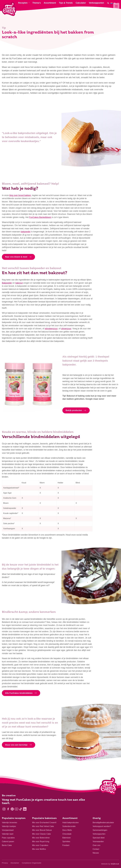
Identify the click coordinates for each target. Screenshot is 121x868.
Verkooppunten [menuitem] (96, 3)
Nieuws (96, 853)
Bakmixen (67, 838)
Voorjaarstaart (8, 830)
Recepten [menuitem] (23, 3)
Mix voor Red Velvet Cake (43, 826)
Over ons (96, 845)
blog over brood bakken (20, 197)
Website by (110, 864)
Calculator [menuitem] (81, 3)
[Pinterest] (12, 809)
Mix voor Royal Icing (41, 841)
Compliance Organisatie (32, 863)
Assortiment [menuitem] (50, 3)
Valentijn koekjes (9, 826)
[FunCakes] (9, 9)
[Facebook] (8, 809)
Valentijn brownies (10, 823)
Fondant (66, 845)
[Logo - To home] (108, 787)
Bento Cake (7, 845)
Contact (96, 849)
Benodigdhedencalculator (103, 823)
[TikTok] (21, 809)
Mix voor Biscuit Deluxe (42, 830)
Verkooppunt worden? (102, 826)
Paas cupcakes (8, 838)
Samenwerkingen (100, 830)
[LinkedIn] (25, 809)
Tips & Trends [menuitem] (66, 3)
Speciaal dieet (99, 838)
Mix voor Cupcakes (40, 845)
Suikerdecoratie (69, 826)
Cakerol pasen (8, 841)
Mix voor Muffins (39, 849)
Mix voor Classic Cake (41, 834)
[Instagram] (4, 809)
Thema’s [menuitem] (37, 3)
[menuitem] (115, 3)
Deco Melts (67, 830)
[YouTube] (16, 809)
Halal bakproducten (71, 823)
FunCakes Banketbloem (40, 219)
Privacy (5, 863)
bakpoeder (26, 233)
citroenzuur (66, 330)
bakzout (19, 284)
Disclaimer (15, 863)
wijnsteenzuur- (51, 330)
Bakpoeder (7, 284)
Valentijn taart (8, 834)
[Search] (108, 3)
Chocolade (67, 834)
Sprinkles (66, 841)
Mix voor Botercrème (41, 838)
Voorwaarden (98, 841)
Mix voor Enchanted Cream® (44, 823)
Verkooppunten (99, 834)
